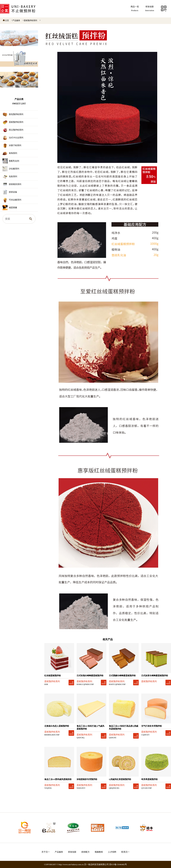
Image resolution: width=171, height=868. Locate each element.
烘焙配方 (85, 852)
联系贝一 (125, 852)
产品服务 (16, 20)
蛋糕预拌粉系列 (30, 20)
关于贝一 (46, 852)
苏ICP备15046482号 (118, 864)
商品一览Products (135, 8)
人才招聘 (112, 852)
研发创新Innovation (150, 8)
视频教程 (99, 852)
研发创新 (72, 852)
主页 (7, 20)
